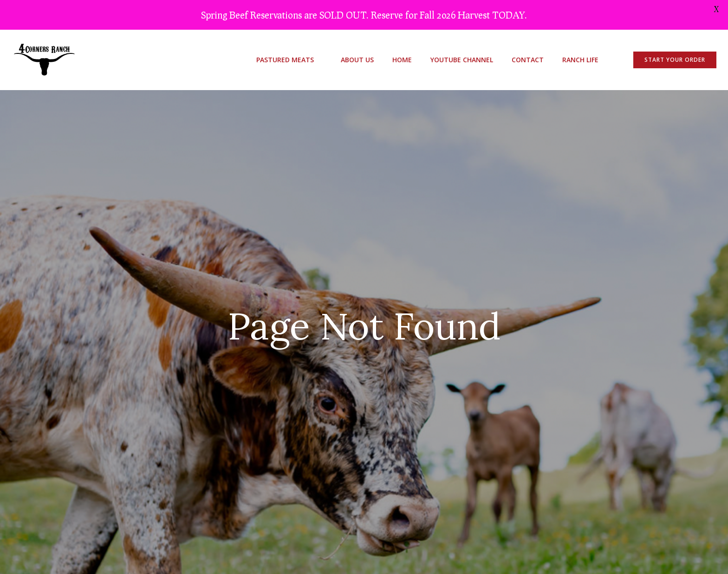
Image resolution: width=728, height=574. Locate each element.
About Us (357, 60)
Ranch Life (580, 60)
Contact (528, 60)
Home (402, 60)
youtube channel (462, 60)
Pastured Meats (289, 60)
